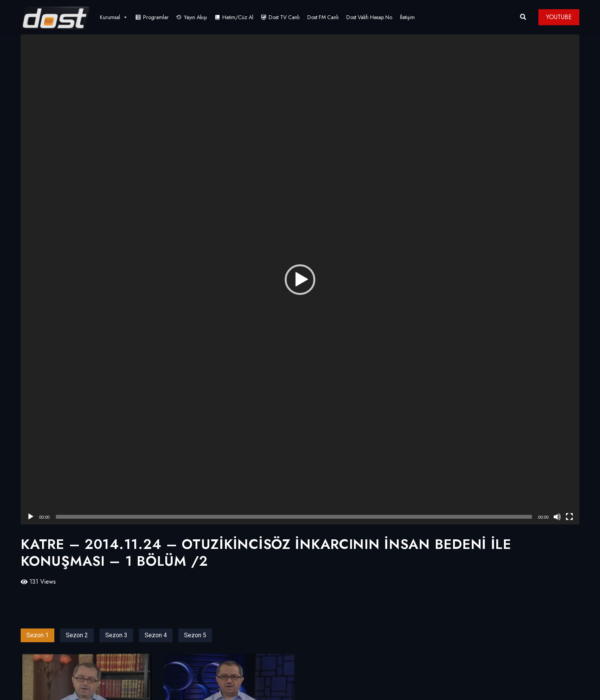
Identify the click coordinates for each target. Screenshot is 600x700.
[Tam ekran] (569, 517)
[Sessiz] (557, 517)
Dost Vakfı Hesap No (369, 17)
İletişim (407, 17)
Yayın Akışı (196, 17)
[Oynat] (31, 517)
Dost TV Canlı (284, 17)
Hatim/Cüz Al (238, 17)
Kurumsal (114, 17)
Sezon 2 (77, 635)
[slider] (294, 517)
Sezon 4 (156, 635)
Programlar (156, 17)
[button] (300, 280)
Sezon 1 (37, 635)
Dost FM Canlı (323, 17)
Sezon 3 (116, 635)
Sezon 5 (195, 635)
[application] (300, 279)
